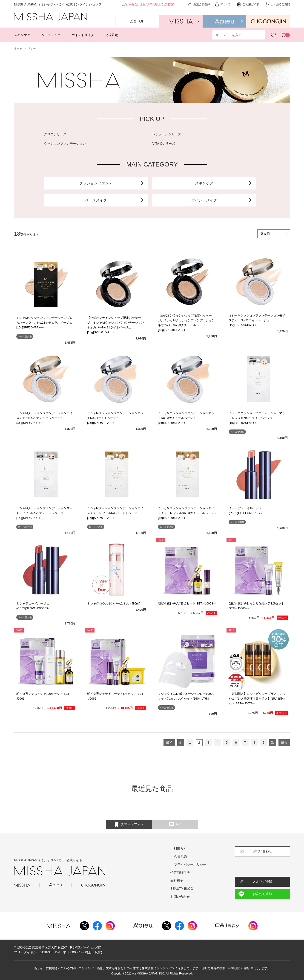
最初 (169, 743)
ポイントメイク (83, 35)
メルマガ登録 (262, 881)
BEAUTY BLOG (182, 889)
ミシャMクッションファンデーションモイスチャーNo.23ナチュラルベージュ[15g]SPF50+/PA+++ (44, 418)
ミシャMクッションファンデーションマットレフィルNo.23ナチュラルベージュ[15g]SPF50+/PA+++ (44, 513)
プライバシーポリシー (190, 864)
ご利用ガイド (180, 849)
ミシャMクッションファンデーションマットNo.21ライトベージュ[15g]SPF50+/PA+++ (115, 418)
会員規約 (181, 856)
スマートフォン (129, 825)
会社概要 (177, 881)
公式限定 (112, 35)
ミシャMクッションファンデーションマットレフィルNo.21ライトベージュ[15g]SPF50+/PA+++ (257, 418)
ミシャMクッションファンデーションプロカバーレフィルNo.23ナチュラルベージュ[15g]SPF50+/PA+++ (44, 323)
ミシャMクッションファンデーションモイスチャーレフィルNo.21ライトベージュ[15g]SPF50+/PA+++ (115, 513)
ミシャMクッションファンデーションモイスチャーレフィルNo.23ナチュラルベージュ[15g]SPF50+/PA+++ (187, 513)
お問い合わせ (180, 897)
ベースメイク (51, 35)
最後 (284, 743)
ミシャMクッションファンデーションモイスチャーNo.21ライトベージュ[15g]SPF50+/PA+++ (257, 320)
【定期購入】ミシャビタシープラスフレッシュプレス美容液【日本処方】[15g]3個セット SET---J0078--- (257, 699)
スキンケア (22, 35)
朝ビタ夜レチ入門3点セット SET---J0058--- (187, 603)
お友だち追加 (262, 894)
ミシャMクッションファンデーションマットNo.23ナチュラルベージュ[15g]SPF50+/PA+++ (186, 418)
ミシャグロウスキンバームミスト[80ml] (114, 603)
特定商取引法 (180, 873)
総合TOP (137, 21)
